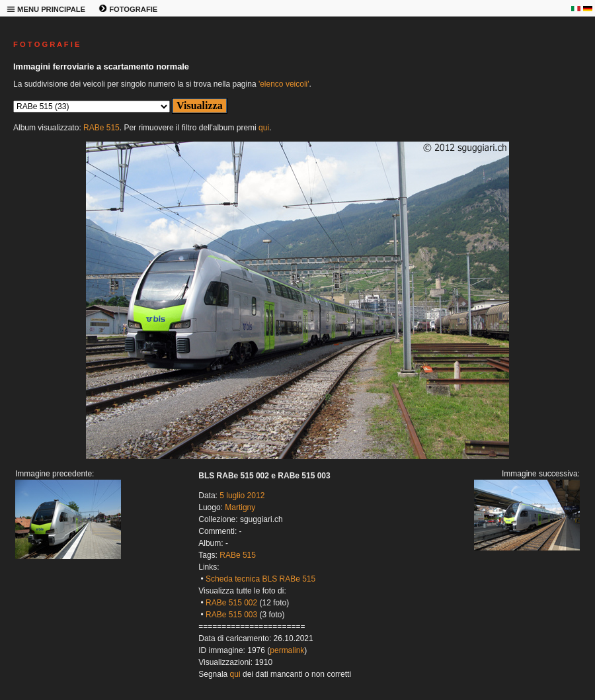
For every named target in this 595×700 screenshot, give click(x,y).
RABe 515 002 (231, 603)
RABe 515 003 (231, 615)
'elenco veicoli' (284, 84)
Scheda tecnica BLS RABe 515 (260, 579)
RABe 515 (101, 128)
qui (264, 128)
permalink (287, 650)
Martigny (240, 507)
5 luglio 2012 (242, 496)
